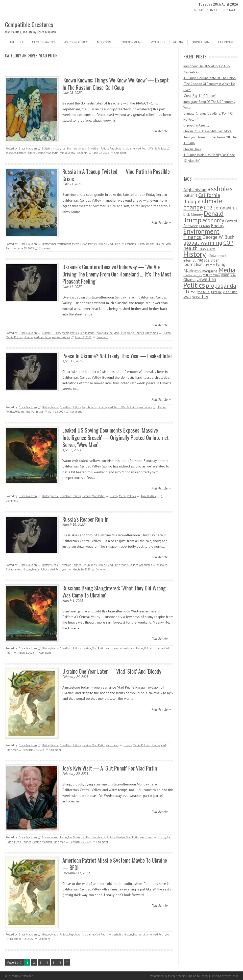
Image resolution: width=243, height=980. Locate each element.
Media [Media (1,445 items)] (227, 270)
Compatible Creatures (29, 24)
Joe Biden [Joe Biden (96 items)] (212, 260)
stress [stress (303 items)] (190, 291)
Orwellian (200, 42)
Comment (120, 153)
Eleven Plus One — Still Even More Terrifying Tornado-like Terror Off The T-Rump (210, 137)
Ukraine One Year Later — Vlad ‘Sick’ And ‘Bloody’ (112, 671)
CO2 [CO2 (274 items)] (208, 208)
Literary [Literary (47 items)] (210, 265)
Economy (226, 42)
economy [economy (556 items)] (213, 220)
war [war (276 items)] (187, 296)
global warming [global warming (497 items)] (203, 242)
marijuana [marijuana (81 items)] (210, 271)
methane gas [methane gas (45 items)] (193, 275)
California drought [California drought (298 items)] (202, 198)
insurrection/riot (61, 244)
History (57, 148)
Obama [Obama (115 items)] (189, 280)
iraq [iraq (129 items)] (200, 260)
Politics (158, 42)
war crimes (151, 333)
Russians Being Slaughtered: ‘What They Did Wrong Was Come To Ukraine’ (114, 592)
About (199, 10)
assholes (11, 153)
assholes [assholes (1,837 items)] (220, 189)
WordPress (232, 976)
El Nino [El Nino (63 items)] (205, 226)
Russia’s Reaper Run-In (85, 519)
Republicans (117, 148)
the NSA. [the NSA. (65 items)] (204, 292)
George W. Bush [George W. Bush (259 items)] (218, 237)
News (84, 244)
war (62, 153)
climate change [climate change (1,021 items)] (203, 204)
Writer (187, 108)
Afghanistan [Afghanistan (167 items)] (195, 190)
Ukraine (130, 148)
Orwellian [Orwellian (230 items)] (206, 279)
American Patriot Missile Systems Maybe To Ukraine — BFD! (115, 864)
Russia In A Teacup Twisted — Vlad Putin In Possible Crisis (116, 175)
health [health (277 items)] (190, 248)
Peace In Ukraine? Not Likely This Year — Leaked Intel (117, 356)
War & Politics (76, 42)
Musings (104, 42)
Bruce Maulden (28, 148)
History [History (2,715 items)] (195, 254)
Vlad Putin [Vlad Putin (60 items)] (230, 292)
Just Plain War (70, 148)
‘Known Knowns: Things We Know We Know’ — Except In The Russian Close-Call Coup (116, 84)
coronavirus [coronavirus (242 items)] (225, 208)
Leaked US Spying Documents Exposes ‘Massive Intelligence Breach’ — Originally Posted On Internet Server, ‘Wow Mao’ (116, 437)
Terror (99, 333)
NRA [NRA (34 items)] (233, 275)
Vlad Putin (142, 148)
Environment (131, 42)
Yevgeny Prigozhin (76, 153)
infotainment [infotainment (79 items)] (217, 255)
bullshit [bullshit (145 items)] (190, 195)
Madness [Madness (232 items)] (192, 271)
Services (213, 10)
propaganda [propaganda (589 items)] (221, 285)
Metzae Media (177, 976)
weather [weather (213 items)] (200, 296)
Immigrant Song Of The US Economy (209, 102)
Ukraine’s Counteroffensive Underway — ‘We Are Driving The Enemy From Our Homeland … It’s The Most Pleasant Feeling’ (117, 274)
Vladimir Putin (42, 337)
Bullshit (16, 42)
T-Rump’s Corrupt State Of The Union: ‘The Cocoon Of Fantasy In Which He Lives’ (210, 84)
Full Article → (162, 131)
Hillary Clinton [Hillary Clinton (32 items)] (207, 249)
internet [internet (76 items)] (189, 260)
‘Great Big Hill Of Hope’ (200, 96)
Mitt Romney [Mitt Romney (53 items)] (212, 275)
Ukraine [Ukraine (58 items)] (216, 292)
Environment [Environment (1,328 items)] (201, 231)
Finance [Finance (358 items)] (192, 237)
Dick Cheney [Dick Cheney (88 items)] (193, 214)
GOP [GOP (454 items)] (228, 243)
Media (178, 42)
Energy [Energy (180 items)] (218, 226)
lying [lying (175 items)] (221, 264)
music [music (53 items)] (225, 275)
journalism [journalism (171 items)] (193, 264)
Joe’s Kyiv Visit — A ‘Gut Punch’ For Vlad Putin (110, 768)
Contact (229, 10)
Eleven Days (192, 149)
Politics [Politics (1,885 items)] (194, 285)
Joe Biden (74, 837)
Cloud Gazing (44, 42)
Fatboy (204, 976)
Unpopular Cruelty (196, 125)
